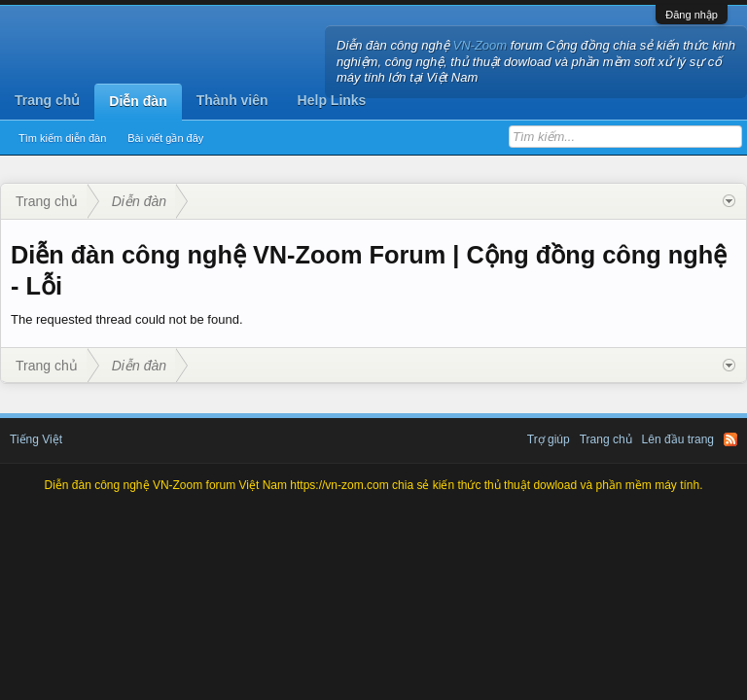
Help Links (332, 100)
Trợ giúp (549, 439)
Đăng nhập (692, 15)
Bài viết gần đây (165, 138)
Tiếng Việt (36, 439)
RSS (730, 439)
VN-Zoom (480, 45)
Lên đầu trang (678, 439)
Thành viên (232, 100)
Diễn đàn (138, 101)
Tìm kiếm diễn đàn (62, 138)
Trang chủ (47, 100)
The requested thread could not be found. (127, 319)
